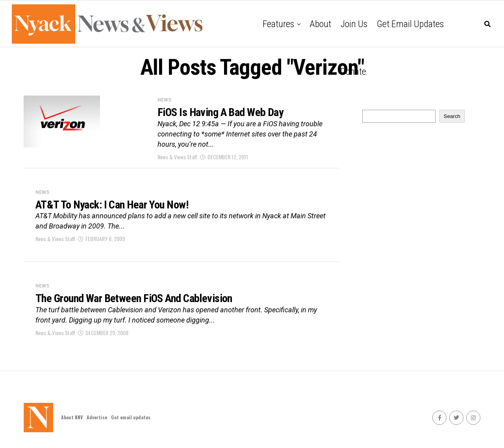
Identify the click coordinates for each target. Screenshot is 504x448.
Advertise (97, 417)
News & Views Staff (177, 157)
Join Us (354, 24)
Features (278, 24)
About (320, 24)
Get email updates (410, 24)
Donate (353, 72)
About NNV (72, 417)
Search (452, 116)
